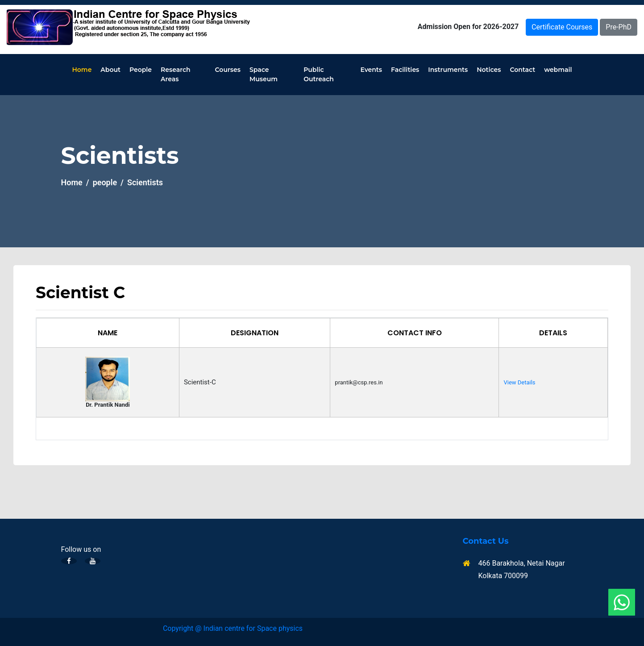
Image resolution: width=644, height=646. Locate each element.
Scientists (145, 182)
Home (82, 70)
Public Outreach (319, 74)
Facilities (405, 70)
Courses (228, 70)
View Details (519, 382)
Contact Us (486, 541)
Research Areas (176, 74)
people (105, 182)
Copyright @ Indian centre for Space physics (233, 628)
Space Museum (264, 74)
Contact (522, 70)
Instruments (448, 70)
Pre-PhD (619, 27)
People (141, 70)
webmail (558, 70)
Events (371, 70)
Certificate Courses (562, 27)
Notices (489, 70)
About (110, 70)
